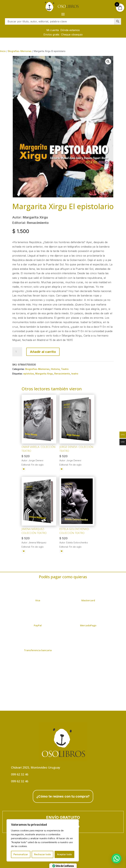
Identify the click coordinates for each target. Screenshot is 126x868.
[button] (108, 61)
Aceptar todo (64, 854)
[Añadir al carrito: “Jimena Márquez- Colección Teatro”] (24, 551)
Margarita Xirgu (44, 374)
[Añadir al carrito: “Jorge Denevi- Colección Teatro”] (62, 469)
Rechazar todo (42, 854)
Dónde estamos (70, 30)
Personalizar (21, 854)
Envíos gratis (51, 35)
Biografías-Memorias (20, 51)
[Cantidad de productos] (17, 352)
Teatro (65, 369)
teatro (75, 374)
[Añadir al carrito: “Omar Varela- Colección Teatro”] (24, 469)
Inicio (3, 51)
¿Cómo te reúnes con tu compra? (63, 796)
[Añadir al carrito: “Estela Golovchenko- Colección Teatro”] (62, 551)
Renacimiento (62, 374)
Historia (55, 369)
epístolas (29, 374)
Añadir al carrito (43, 352)
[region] (43, 840)
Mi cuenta (53, 30)
